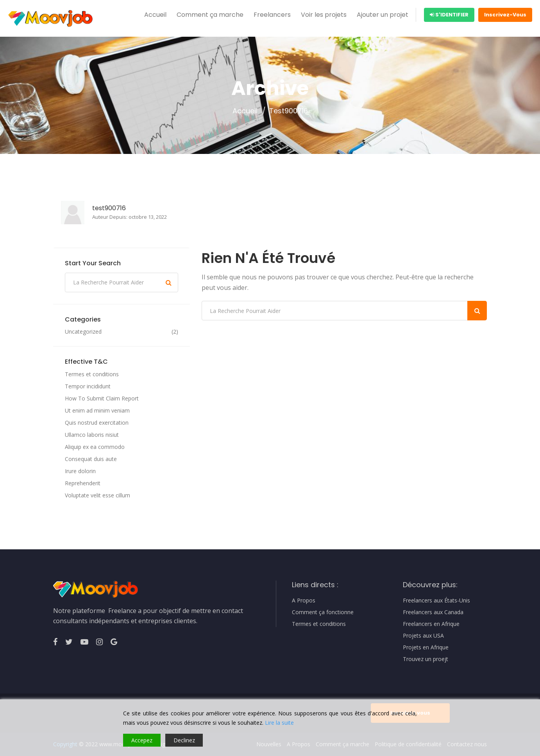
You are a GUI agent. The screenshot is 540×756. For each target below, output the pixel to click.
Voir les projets (324, 15)
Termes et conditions (92, 374)
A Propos (304, 601)
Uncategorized (83, 332)
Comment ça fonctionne (323, 612)
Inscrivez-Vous (505, 15)
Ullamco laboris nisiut (92, 435)
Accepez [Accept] (142, 740)
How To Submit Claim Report (102, 398)
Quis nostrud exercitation (97, 423)
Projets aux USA (423, 636)
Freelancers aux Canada (433, 612)
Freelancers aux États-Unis (436, 601)
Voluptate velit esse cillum (97, 495)
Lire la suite (279, 723)
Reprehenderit (83, 483)
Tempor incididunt (88, 386)
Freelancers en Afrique (431, 624)
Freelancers (272, 15)
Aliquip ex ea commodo (95, 447)
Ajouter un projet (383, 15)
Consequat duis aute (91, 459)
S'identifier (449, 15)
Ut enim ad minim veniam (97, 410)
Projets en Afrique (426, 647)
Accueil (155, 15)
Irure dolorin (80, 471)
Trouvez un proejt (426, 659)
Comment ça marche (210, 15)
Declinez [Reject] (184, 740)
